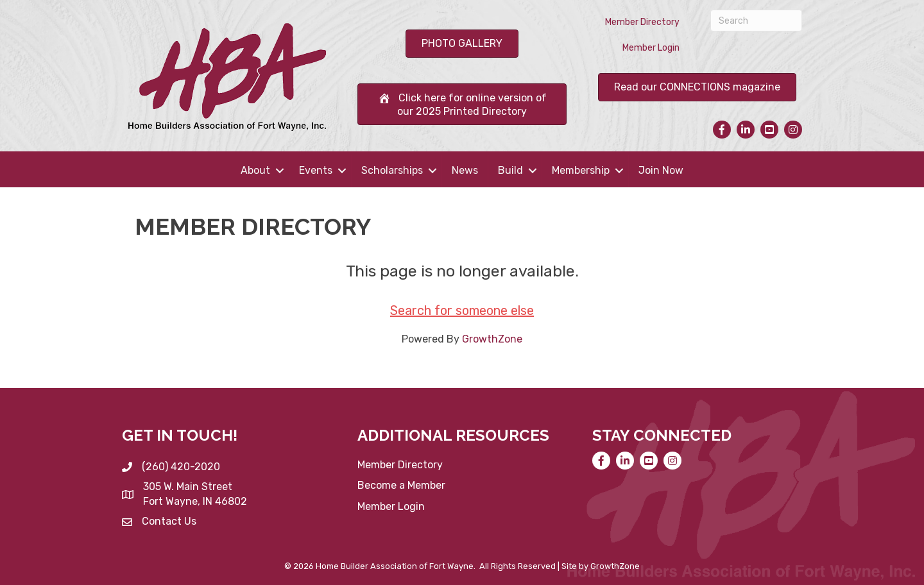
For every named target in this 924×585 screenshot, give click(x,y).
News (465, 170)
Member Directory (642, 22)
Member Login (651, 48)
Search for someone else (462, 310)
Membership (581, 170)
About (255, 170)
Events (316, 170)
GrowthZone (492, 339)
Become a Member (401, 485)
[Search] (756, 21)
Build (510, 170)
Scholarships (392, 170)
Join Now (661, 170)
